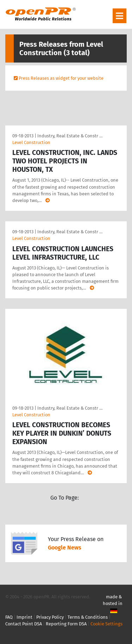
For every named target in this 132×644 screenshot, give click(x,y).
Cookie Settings (106, 624)
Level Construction (31, 142)
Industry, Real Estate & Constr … (70, 136)
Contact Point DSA (24, 624)
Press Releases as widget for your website (61, 78)
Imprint (24, 617)
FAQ (9, 617)
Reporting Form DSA (66, 624)
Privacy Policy (50, 617)
